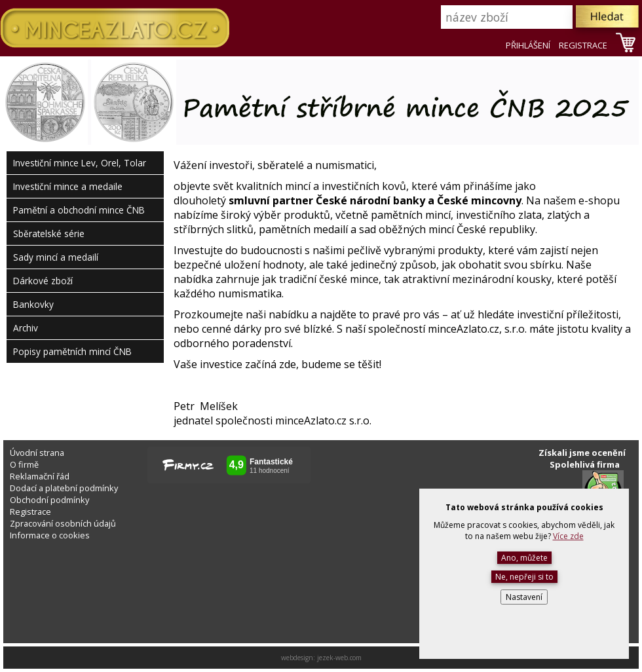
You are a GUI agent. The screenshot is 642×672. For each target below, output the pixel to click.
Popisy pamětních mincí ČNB (72, 351)
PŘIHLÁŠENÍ (528, 45)
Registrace (30, 512)
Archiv (26, 328)
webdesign (297, 658)
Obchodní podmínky (49, 500)
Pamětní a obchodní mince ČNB (79, 210)
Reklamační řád (40, 476)
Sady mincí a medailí (56, 257)
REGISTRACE (583, 45)
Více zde (568, 536)
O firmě (24, 464)
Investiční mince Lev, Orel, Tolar (80, 163)
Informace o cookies (50, 535)
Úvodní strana (37, 453)
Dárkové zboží (43, 281)
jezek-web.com (339, 658)
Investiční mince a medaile (68, 186)
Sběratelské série (49, 233)
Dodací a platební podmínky (64, 488)
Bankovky (33, 304)
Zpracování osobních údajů (63, 523)
